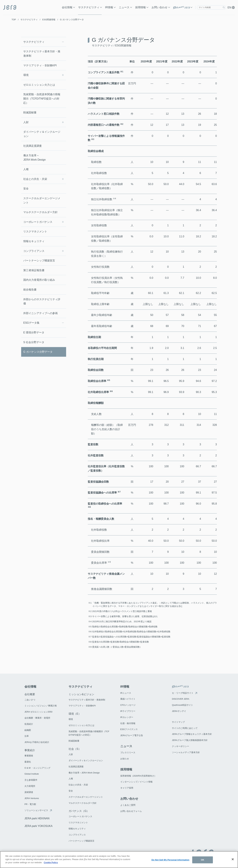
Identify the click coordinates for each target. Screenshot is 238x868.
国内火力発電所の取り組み (39, 280)
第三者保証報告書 (34, 270)
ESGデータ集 (31, 323)
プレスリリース (128, 753)
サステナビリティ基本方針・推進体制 (42, 54)
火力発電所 (30, 786)
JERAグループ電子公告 (132, 735)
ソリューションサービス (36, 810)
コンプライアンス (34, 251)
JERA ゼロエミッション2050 (38, 712)
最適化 (28, 762)
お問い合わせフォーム (131, 811)
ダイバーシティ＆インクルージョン (42, 134)
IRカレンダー (127, 717)
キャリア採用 (127, 788)
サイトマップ (178, 722)
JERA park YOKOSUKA (39, 826)
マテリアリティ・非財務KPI (40, 65)
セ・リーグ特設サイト (183, 693)
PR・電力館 (30, 804)
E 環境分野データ (34, 332)
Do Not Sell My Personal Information (170, 861)
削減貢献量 (30, 112)
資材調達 (29, 792)
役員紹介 (29, 724)
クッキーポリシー (180, 746)
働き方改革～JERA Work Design (35, 158)
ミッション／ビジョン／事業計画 (41, 706)
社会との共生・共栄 (35, 179)
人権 (26, 169)
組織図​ (28, 730)
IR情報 (109, 7)
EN (231, 8)
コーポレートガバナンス (38, 222)
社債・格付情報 (128, 723)
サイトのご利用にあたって (185, 728)
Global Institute (32, 774)
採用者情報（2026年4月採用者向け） (138, 776)
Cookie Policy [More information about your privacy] (51, 864)
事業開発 (29, 756)
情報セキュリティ (34, 241)
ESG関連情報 (49, 20)
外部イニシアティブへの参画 (40, 313)
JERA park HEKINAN (37, 818)
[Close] (233, 861)
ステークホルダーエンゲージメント (42, 200)
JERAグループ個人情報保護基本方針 (190, 740)
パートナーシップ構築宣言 (39, 261)
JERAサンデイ (179, 711)
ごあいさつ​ (30, 700)
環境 (26, 75)
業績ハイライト (128, 699)
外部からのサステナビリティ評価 (42, 301)
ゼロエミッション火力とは (39, 85)
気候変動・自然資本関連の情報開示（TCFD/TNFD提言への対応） (42, 99)
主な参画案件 (31, 780)
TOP (14, 20)
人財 (26, 122)
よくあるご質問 (128, 805)
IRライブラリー (128, 711)
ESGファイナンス (129, 729)
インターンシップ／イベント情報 (136, 782)
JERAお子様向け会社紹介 (37, 742)
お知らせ (125, 759)
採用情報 (140, 7)
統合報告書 (30, 290)
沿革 (27, 736)
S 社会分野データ (34, 342)
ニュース (124, 7)
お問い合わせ (159, 7)
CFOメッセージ (128, 705)
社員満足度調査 (33, 146)
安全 (26, 189)
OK (203, 861)
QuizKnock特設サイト (182, 705)
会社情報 (67, 7)
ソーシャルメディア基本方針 (186, 752)
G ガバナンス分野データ (38, 352)
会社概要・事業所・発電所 (37, 718)
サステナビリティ (89, 7)
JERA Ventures (32, 798)
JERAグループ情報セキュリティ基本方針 (192, 734)
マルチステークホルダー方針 (40, 212)
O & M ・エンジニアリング (37, 768)
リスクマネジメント (35, 231)
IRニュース (126, 693)
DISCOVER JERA (181, 699)
